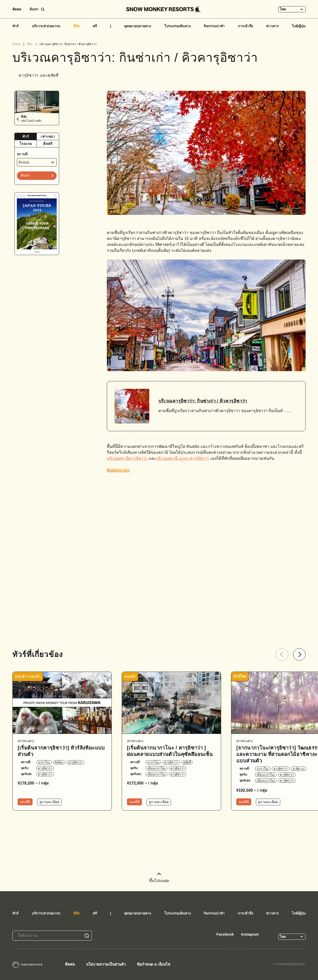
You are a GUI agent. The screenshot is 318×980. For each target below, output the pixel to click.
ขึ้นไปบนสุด (159, 878)
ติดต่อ (17, 9)
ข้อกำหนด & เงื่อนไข (154, 964)
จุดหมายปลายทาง (138, 26)
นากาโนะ (44, 762)
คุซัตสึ (187, 762)
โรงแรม (26, 144)
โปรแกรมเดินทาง (178, 26)
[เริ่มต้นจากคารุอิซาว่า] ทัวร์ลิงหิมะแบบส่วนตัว (61, 751)
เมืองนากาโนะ (157, 768)
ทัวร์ (16, 26)
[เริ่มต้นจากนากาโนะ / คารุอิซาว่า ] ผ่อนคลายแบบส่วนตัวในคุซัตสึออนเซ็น (170, 751)
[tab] (26, 137)
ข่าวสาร (272, 26)
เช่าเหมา (48, 136)
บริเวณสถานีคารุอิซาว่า (127, 458)
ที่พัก (77, 26)
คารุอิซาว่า (75, 762)
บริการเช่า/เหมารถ (46, 26)
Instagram (250, 934)
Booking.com (118, 470)
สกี (95, 26)
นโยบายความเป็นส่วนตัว (106, 964)
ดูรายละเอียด (49, 802)
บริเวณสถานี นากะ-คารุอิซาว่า (183, 458)
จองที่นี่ (25, 802)
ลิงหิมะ (59, 762)
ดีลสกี (48, 144)
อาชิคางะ (298, 769)
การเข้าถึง (245, 26)
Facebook (225, 934)
